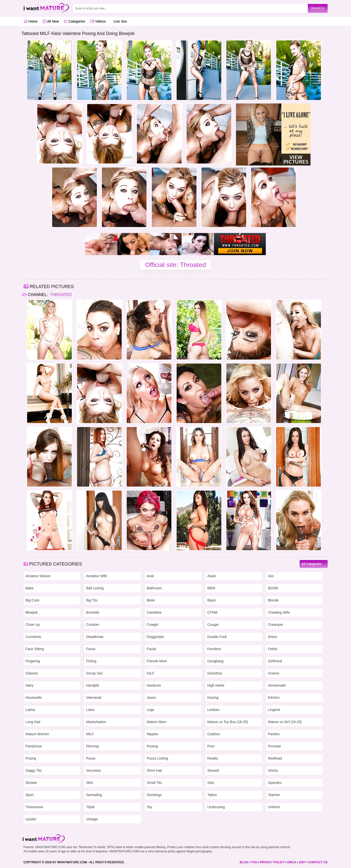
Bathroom (154, 588)
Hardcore (154, 685)
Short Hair (155, 770)
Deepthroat (95, 637)
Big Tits (92, 600)
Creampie (276, 625)
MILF (90, 734)
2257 (302, 862)
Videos (98, 21)
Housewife (34, 698)
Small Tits (154, 783)
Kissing (213, 698)
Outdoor (214, 734)
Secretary (94, 770)
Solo (211, 783)
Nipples (153, 734)
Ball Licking (95, 588)
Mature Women (37, 734)
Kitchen (274, 698)
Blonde (273, 600)
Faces (91, 649)
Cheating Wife (279, 612)
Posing (31, 758)
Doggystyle (155, 637)
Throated (60, 295)
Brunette (93, 612)
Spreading (94, 795)
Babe (30, 588)
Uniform (274, 807)
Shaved (213, 770)
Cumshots (33, 637)
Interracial (94, 698)
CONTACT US (318, 862)
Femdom (214, 649)
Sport (30, 795)
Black (212, 600)
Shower (31, 783)
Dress (273, 637)
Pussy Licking (157, 758)
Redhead (275, 758)
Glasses (32, 673)
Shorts (273, 770)
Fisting (91, 661)
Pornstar (275, 746)
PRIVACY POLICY (272, 862)
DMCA (292, 862)
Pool (211, 746)
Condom (93, 625)
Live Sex (119, 21)
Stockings (154, 795)
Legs (151, 710)
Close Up (33, 625)
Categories (75, 21)
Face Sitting (35, 649)
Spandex (275, 783)
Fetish (273, 649)
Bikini (151, 600)
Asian (212, 576)
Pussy (91, 758)
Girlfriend (275, 661)
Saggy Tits (34, 770)
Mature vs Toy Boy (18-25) (228, 722)
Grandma (215, 673)
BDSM (273, 588)
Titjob (90, 807)
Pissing (152, 746)
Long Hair (33, 722)
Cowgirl (153, 625)
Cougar (213, 625)
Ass (271, 576)
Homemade (277, 685)
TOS (254, 862)
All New (51, 21)
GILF (151, 673)
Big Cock (33, 600)
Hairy (30, 685)
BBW (211, 588)
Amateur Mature (38, 576)
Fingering (33, 661)
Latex (90, 710)
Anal (150, 576)
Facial (151, 649)
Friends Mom (157, 661)
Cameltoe (154, 612)
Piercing (93, 746)
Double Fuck (217, 637)
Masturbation (96, 722)
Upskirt (31, 819)
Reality (213, 758)
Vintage (92, 819)
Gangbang (215, 661)
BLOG (244, 862)
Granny (274, 673)
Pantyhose (34, 746)
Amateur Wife (97, 576)
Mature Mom (157, 722)
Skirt (90, 783)
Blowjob (32, 612)
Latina (30, 710)
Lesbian (214, 710)
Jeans (151, 698)
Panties (274, 734)
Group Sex (95, 673)
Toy (150, 807)
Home (31, 21)
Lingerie (274, 710)
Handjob (93, 685)
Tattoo (212, 795)
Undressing (216, 807)
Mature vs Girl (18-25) (285, 722)
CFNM (212, 612)
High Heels (216, 685)
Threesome (34, 807)
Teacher (274, 795)
